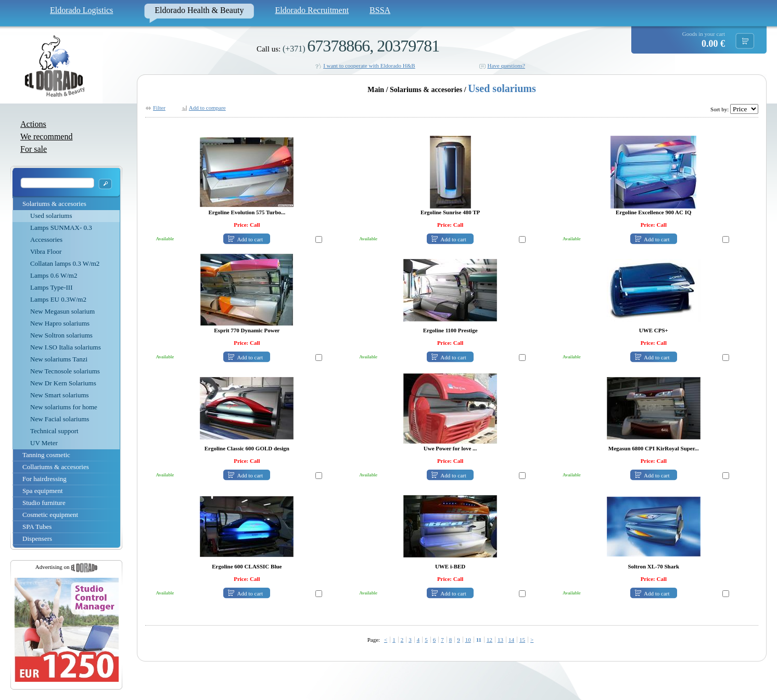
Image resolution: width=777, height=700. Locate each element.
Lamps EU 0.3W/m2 (58, 299)
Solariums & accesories (54, 204)
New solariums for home (64, 407)
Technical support (54, 431)
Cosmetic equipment (50, 515)
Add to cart (250, 239)
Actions (33, 124)
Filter (159, 108)
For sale (34, 149)
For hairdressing (44, 479)
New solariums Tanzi (59, 359)
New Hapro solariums (60, 323)
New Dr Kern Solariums (63, 383)
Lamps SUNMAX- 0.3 (61, 228)
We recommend (46, 137)
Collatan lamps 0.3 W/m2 (65, 263)
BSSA (380, 10)
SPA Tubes (37, 527)
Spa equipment (43, 491)
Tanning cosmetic (46, 455)
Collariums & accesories (56, 467)
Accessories (46, 239)
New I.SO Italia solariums (66, 347)
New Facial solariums (60, 419)
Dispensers (37, 539)
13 (500, 640)
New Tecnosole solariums (65, 371)
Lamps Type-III (52, 287)
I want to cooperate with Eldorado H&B (369, 66)
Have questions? (506, 66)
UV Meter (44, 443)
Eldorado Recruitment (312, 10)
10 (468, 640)
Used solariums (51, 216)
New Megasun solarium (62, 311)
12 (489, 640)
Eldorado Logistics (81, 10)
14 (511, 640)
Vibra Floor (46, 251)
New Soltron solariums (61, 335)
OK (105, 184)
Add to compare (207, 108)
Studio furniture (44, 503)
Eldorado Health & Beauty (199, 10)
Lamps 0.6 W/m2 (54, 275)
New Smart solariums (60, 395)
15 (522, 640)
